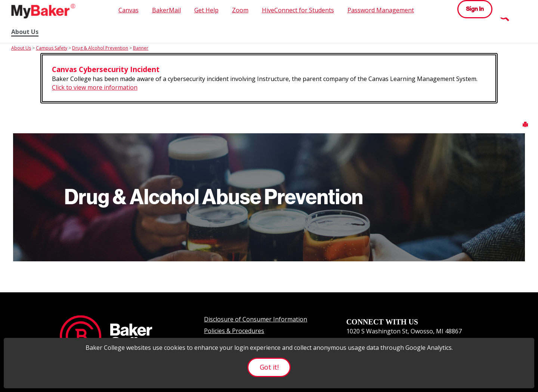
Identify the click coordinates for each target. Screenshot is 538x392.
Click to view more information (95, 87)
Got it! (269, 367)
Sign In (475, 9)
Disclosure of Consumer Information (256, 319)
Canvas (129, 10)
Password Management (381, 10)
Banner (141, 48)
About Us (25, 32)
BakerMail (166, 10)
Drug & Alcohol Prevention (100, 48)
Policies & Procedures (234, 331)
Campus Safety (52, 48)
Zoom (240, 10)
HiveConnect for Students (298, 10)
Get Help (206, 10)
